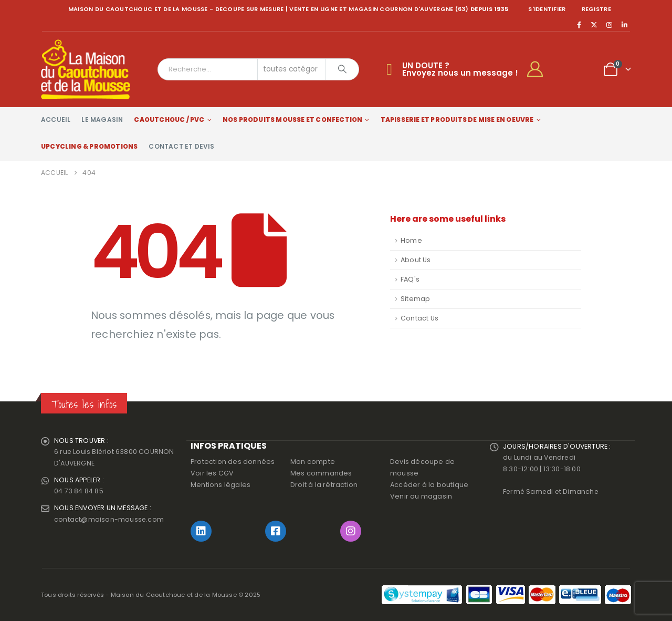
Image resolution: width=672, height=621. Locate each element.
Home (411, 240)
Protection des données (233, 462)
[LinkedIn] (624, 25)
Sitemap (415, 299)
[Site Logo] (86, 69)
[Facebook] (579, 25)
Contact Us (419, 318)
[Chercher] (342, 69)
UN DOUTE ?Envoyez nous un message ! (460, 69)
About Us (416, 260)
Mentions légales (220, 485)
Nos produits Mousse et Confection (293, 120)
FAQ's (410, 279)
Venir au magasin (421, 496)
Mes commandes (321, 473)
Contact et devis (181, 146)
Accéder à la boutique (429, 485)
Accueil (56, 120)
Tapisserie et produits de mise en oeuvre (457, 120)
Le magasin (102, 120)
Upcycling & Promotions (89, 146)
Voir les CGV (212, 473)
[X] (594, 25)
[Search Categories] (292, 69)
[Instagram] (610, 25)
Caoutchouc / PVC (169, 120)
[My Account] (539, 69)
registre (596, 9)
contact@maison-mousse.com (109, 520)
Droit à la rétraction (324, 485)
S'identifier (547, 9)
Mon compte (313, 462)
